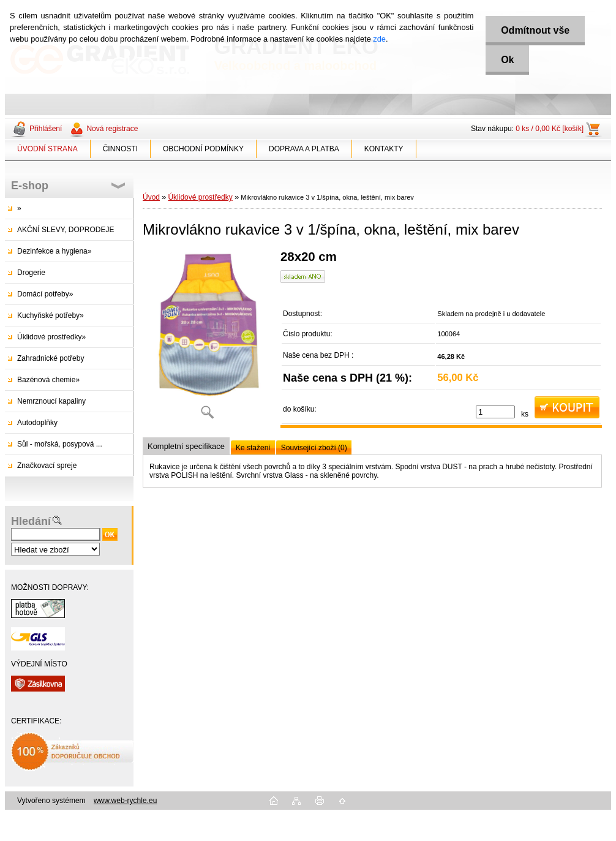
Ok (507, 60)
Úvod (151, 197)
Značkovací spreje (47, 466)
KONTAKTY (384, 149)
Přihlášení (46, 129)
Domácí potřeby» (45, 294)
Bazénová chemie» (48, 380)
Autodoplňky (37, 423)
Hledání (31, 521)
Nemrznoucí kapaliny (51, 401)
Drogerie (31, 273)
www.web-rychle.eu (125, 801)
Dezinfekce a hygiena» (54, 251)
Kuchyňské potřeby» (51, 315)
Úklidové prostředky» (51, 337)
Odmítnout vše (535, 30)
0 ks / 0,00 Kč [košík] (550, 129)
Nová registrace (112, 129)
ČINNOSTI (120, 149)
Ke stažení (253, 448)
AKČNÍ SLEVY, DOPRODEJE (66, 230)
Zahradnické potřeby (51, 358)
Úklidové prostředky (200, 197)
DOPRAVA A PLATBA (304, 149)
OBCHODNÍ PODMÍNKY (203, 149)
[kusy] (495, 412)
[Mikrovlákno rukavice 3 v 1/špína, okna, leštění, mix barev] (207, 339)
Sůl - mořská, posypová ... (60, 444)
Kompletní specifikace (186, 446)
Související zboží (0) (314, 448)
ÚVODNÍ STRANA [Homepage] (47, 149)
